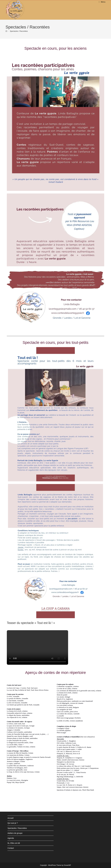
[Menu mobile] (102, 2)
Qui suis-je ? (13, 823)
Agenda (11, 838)
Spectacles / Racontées (19, 31)
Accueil (10, 818)
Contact (11, 848)
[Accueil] (6, 31)
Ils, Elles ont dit (14, 843)
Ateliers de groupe (15, 833)
